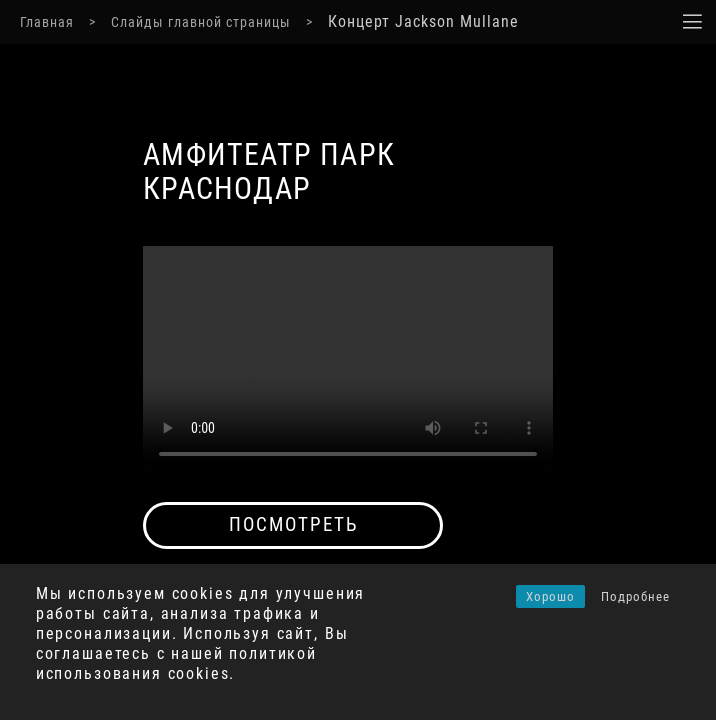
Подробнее (635, 596)
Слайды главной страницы (201, 22)
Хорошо (550, 596)
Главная (47, 22)
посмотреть (293, 524)
